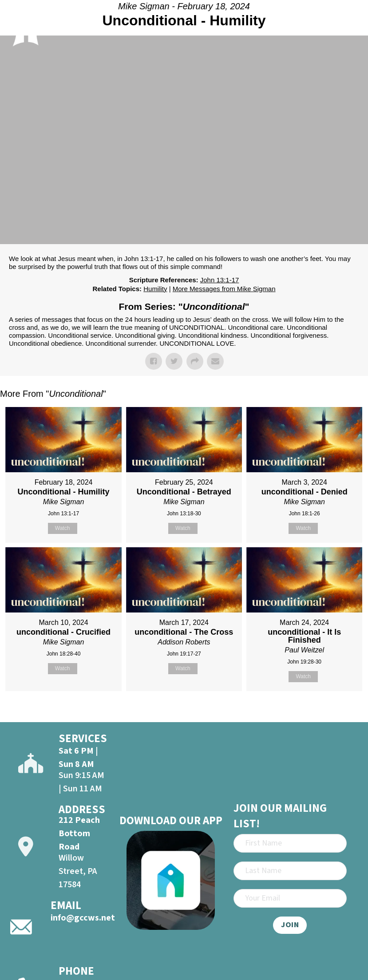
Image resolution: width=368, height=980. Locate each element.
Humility (155, 289)
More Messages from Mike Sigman (224, 289)
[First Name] (290, 843)
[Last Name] (290, 871)
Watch (63, 528)
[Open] (350, 26)
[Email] (290, 898)
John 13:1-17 (220, 280)
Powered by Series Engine (335, 713)
